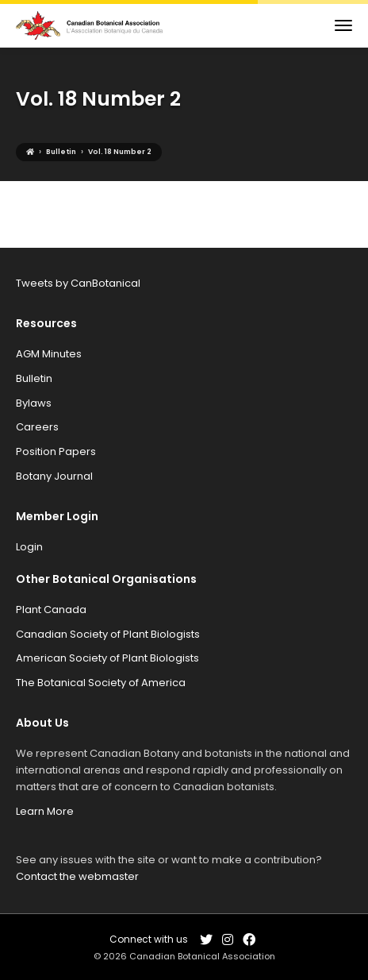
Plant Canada (51, 610)
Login (29, 547)
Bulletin (34, 378)
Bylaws (34, 403)
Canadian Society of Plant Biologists (108, 634)
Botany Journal (54, 476)
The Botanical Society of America (101, 683)
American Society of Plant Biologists (107, 658)
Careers (37, 427)
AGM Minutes (49, 354)
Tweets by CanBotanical (78, 283)
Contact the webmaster (77, 876)
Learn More (45, 811)
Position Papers (56, 451)
